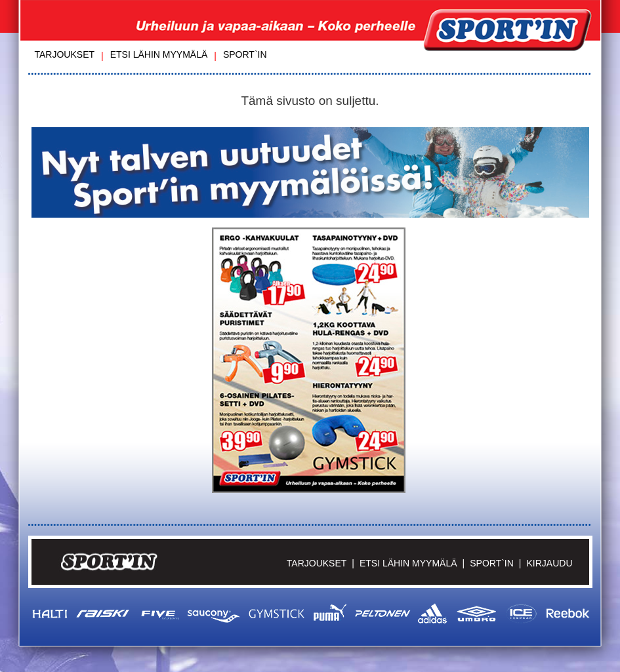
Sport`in (245, 54)
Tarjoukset (65, 54)
